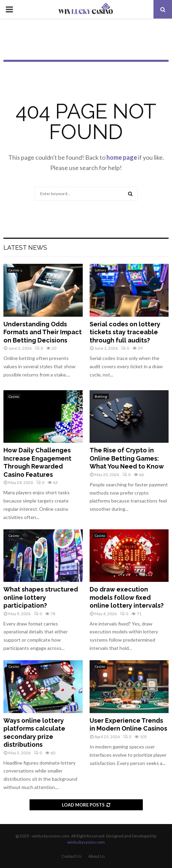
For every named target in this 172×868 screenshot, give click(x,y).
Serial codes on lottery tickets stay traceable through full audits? (125, 332)
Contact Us (72, 856)
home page (122, 157)
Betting (101, 396)
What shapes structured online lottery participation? (41, 597)
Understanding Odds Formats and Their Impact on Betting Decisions (43, 332)
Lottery (100, 270)
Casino (14, 270)
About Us (97, 856)
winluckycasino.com (86, 842)
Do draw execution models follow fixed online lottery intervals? (127, 597)
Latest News (25, 247)
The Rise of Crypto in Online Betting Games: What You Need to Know (127, 458)
